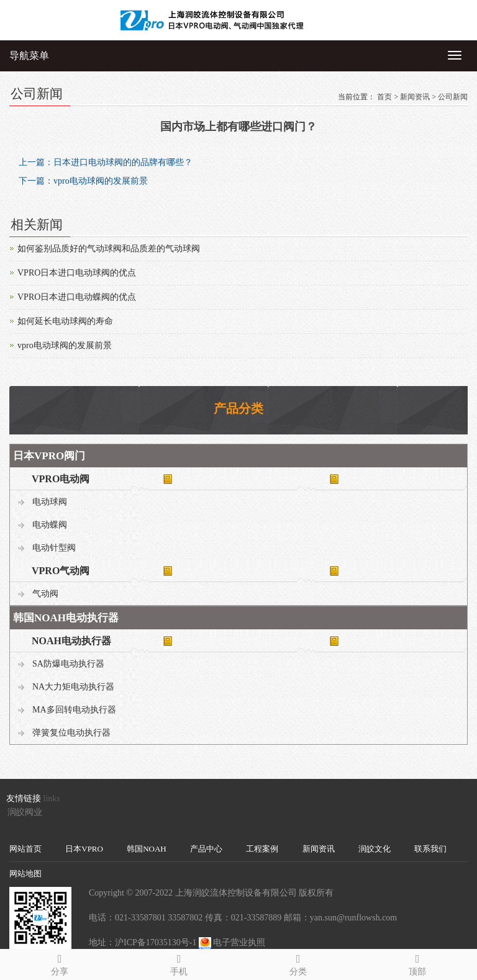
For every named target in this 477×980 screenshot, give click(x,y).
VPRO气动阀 (61, 571)
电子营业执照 (239, 942)
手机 (179, 963)
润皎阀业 (25, 812)
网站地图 (25, 874)
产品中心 (206, 849)
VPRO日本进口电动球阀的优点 (77, 273)
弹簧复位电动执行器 (71, 733)
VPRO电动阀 (61, 479)
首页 (384, 97)
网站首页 (25, 849)
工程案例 (262, 849)
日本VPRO (84, 849)
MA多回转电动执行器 (74, 710)
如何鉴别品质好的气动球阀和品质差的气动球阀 (109, 249)
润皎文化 (375, 849)
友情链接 (24, 798)
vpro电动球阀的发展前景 (65, 345)
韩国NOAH (147, 849)
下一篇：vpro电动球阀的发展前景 (83, 181)
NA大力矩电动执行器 (73, 687)
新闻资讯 (415, 97)
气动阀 (45, 594)
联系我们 (430, 849)
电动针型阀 (54, 548)
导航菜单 (29, 56)
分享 (60, 963)
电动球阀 (50, 502)
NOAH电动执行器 (71, 641)
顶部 (417, 963)
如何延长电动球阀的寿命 (65, 321)
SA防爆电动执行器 (68, 664)
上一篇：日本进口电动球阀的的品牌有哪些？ (106, 162)
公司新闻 (453, 97)
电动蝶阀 (50, 525)
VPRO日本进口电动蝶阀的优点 (77, 297)
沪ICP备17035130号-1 (156, 942)
